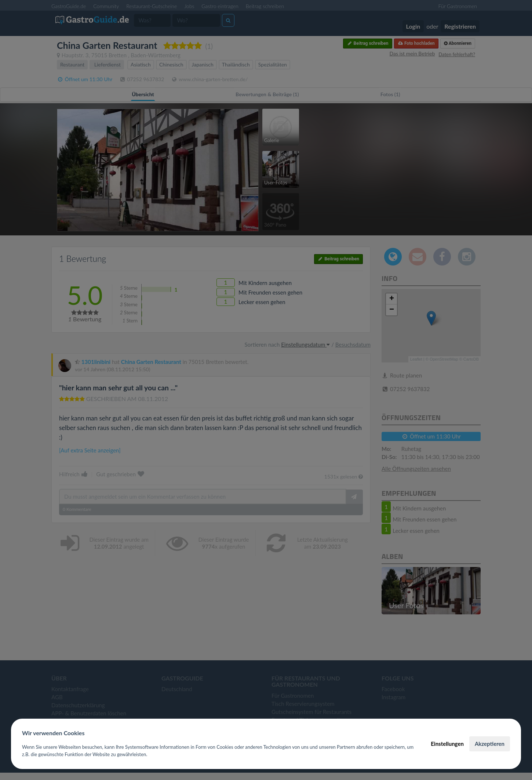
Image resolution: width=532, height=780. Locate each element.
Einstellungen (447, 744)
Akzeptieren (490, 744)
